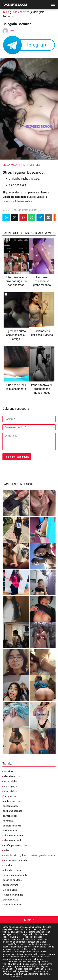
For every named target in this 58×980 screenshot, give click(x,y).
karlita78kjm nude (22, 952)
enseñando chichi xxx (21, 947)
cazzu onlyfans (11, 885)
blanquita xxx (14, 962)
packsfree (8, 771)
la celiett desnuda (24, 969)
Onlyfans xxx (9, 796)
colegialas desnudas (22, 954)
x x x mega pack (25, 934)
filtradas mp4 (14, 964)
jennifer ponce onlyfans (15, 845)
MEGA (6, 165)
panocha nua (40, 947)
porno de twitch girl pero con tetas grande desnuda (29, 855)
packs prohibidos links (26, 966)
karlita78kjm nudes (17, 944)
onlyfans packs (11, 806)
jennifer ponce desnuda (15, 875)
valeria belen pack (12, 841)
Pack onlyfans (10, 791)
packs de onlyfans (12, 880)
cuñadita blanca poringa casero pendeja (22, 927)
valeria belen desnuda (14, 836)
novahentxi (9, 821)
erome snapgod (37, 932)
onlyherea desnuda (13, 811)
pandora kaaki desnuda (15, 860)
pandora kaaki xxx (12, 826)
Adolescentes (21, 12)
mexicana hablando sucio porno (26, 939)
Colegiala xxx (10, 890)
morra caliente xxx (17, 976)
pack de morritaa (28, 929)
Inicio (6, 12)
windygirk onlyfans (13, 801)
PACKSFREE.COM (15, 5)
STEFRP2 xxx (16, 937)
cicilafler (31, 957)
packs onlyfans (11, 781)
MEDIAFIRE (18, 165)
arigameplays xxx (12, 786)
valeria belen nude (12, 870)
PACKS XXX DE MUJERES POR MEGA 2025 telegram (25, 973)
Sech (12, 31)
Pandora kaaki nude (13, 895)
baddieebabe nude (12, 905)
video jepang (40, 954)
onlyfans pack (10, 816)
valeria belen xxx (11, 776)
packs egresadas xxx (22, 971)
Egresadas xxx (10, 900)
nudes (6, 850)
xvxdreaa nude (10, 831)
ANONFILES (33, 165)
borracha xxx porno (17, 932)
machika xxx (9, 865)
